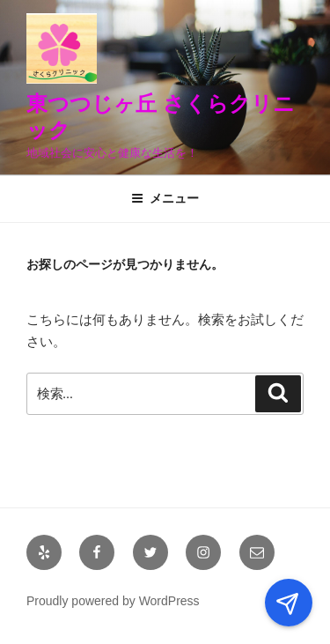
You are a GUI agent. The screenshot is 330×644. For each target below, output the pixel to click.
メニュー (165, 198)
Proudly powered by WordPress (113, 601)
